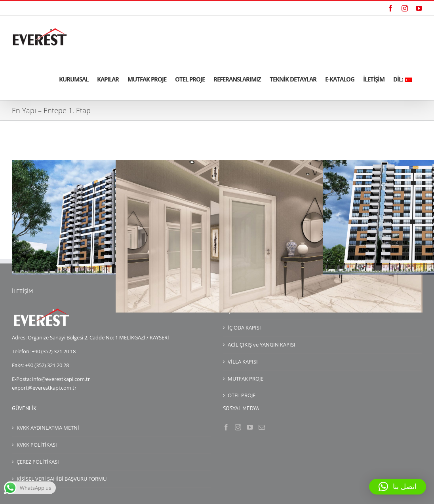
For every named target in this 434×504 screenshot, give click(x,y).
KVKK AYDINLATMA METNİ (48, 428)
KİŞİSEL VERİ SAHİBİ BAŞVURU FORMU (62, 479)
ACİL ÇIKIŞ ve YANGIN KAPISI (262, 345)
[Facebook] (226, 427)
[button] (398, 487)
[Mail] (262, 427)
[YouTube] (250, 427)
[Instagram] (238, 427)
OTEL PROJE (242, 395)
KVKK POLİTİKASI (37, 445)
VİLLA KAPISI (243, 362)
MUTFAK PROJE (246, 379)
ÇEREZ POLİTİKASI (38, 462)
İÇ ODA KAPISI (244, 328)
